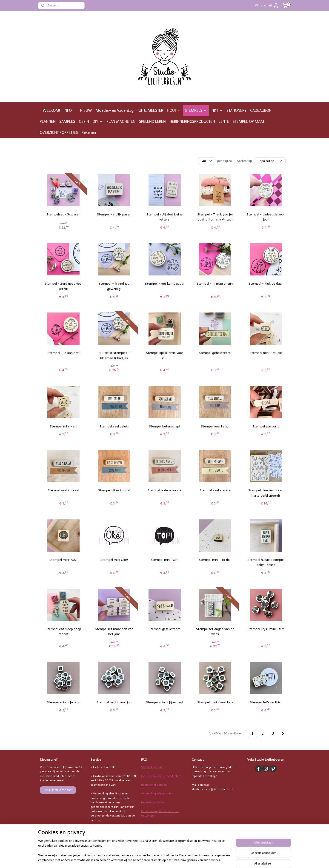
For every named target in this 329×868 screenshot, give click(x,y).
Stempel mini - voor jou (114, 702)
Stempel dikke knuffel (114, 490)
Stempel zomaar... (266, 426)
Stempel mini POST (63, 560)
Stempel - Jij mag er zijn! (215, 284)
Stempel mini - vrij (63, 426)
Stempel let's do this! (266, 702)
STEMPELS (196, 110)
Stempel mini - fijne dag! (164, 702)
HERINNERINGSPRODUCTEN (192, 122)
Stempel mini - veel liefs (215, 702)
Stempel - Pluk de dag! (266, 284)
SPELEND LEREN (152, 122)
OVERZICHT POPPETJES (59, 133)
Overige (146, 842)
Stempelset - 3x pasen (63, 214)
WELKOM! (51, 110)
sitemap (184, 860)
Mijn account (267, 6)
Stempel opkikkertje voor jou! (164, 355)
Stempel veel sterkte (215, 490)
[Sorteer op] (269, 161)
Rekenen (89, 133)
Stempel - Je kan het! (63, 353)
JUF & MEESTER (150, 110)
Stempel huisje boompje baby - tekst (266, 562)
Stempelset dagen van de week (215, 632)
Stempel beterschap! (164, 426)
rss (193, 860)
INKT (217, 110)
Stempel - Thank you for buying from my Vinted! (215, 217)
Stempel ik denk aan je (164, 490)
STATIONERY (236, 110)
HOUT (174, 110)
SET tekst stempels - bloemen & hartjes (114, 355)
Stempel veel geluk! (114, 426)
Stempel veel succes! (63, 490)
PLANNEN (48, 122)
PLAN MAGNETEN (121, 122)
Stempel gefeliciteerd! (215, 353)
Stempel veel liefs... (215, 426)
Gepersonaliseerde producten (161, 776)
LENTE (224, 122)
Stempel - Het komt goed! (164, 284)
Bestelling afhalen (153, 802)
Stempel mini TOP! (164, 560)
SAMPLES (67, 122)
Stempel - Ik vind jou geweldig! (114, 286)
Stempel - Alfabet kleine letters (164, 217)
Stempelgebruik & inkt (156, 833)
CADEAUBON (261, 110)
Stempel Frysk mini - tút (266, 629)
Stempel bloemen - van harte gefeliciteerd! (266, 493)
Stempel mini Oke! (114, 560)
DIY (98, 122)
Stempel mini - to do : (215, 560)
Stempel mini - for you (63, 702)
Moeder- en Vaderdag (115, 110)
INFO (70, 110)
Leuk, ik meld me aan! (58, 790)
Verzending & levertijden (157, 794)
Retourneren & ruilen (155, 825)
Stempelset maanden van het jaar (114, 632)
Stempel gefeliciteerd (164, 629)
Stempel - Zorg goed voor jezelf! (63, 286)
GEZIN (84, 122)
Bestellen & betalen (154, 785)
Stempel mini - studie (266, 353)
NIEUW (86, 110)
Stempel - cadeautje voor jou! (266, 217)
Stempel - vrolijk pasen (114, 214)
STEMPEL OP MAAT (249, 122)
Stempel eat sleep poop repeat (63, 632)
